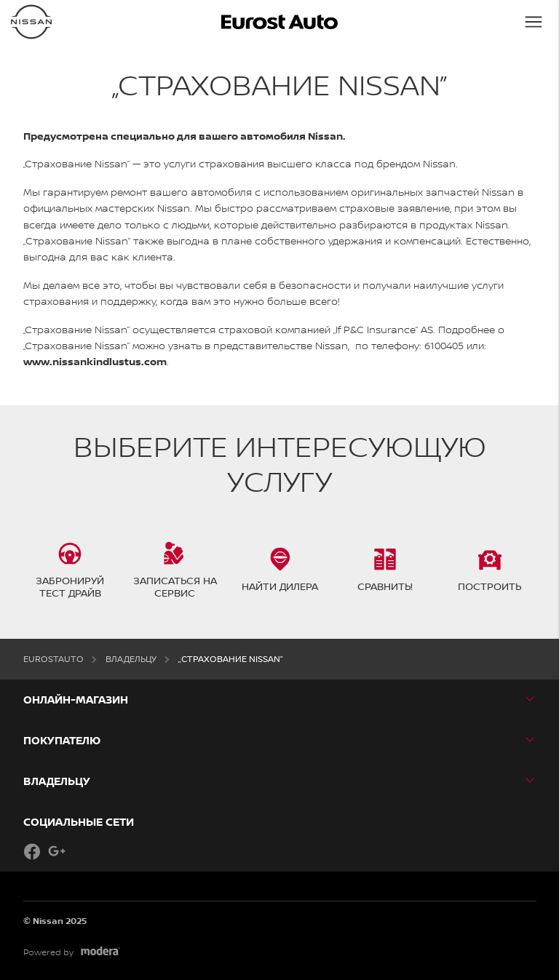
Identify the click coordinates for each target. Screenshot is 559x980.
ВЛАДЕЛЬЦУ (57, 781)
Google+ (57, 851)
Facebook (32, 851)
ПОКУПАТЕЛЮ (62, 740)
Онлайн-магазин (76, 700)
